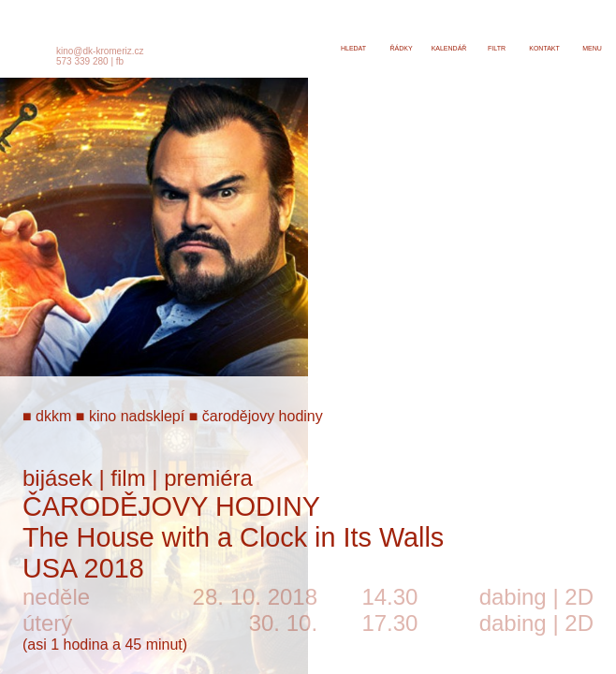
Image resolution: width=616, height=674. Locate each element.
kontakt (544, 48)
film (128, 478)
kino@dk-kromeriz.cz (100, 51)
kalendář (449, 48)
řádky (401, 48)
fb (120, 61)
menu (592, 48)
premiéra (208, 478)
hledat (353, 48)
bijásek (58, 478)
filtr (497, 48)
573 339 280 (82, 61)
